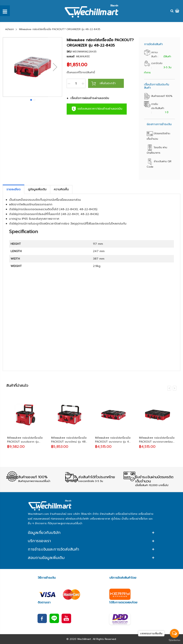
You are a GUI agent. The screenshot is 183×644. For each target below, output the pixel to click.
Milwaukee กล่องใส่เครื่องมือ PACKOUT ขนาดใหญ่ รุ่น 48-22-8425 (69, 440)
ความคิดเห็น (61, 189)
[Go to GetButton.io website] (174, 640)
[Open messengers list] (174, 633)
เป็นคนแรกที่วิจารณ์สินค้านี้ (81, 72)
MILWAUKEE (83, 56)
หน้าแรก (10, 29)
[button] (55, 67)
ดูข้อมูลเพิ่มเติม (37, 189)
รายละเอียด (13, 189)
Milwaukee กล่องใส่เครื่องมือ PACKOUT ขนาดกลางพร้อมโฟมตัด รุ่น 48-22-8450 (157, 440)
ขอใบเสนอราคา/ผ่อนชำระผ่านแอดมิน (97, 109)
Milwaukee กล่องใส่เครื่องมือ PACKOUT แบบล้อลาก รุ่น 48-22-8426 (25, 440)
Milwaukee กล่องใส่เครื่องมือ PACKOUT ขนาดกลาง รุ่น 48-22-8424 (113, 440)
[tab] (13, 189)
